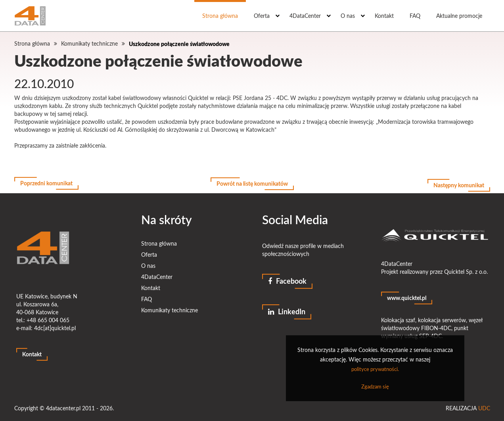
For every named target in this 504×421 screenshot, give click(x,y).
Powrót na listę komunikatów (252, 184)
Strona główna (220, 16)
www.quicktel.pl (407, 295)
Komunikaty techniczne (89, 43)
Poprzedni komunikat (46, 184)
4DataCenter (305, 16)
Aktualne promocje (459, 16)
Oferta (262, 16)
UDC (484, 405)
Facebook (287, 278)
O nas (348, 16)
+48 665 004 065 (48, 317)
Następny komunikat (459, 184)
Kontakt (384, 16)
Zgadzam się (375, 386)
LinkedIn (287, 309)
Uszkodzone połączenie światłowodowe (179, 44)
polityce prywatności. (375, 369)
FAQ (415, 16)
